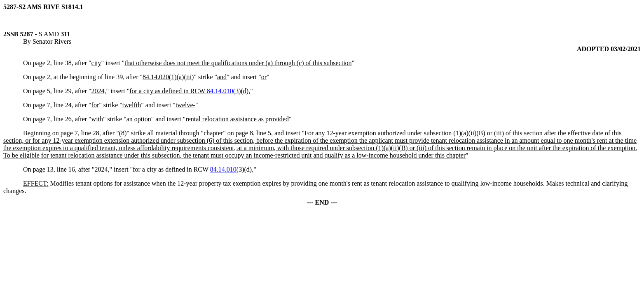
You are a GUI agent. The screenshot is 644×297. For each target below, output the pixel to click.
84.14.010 (220, 91)
